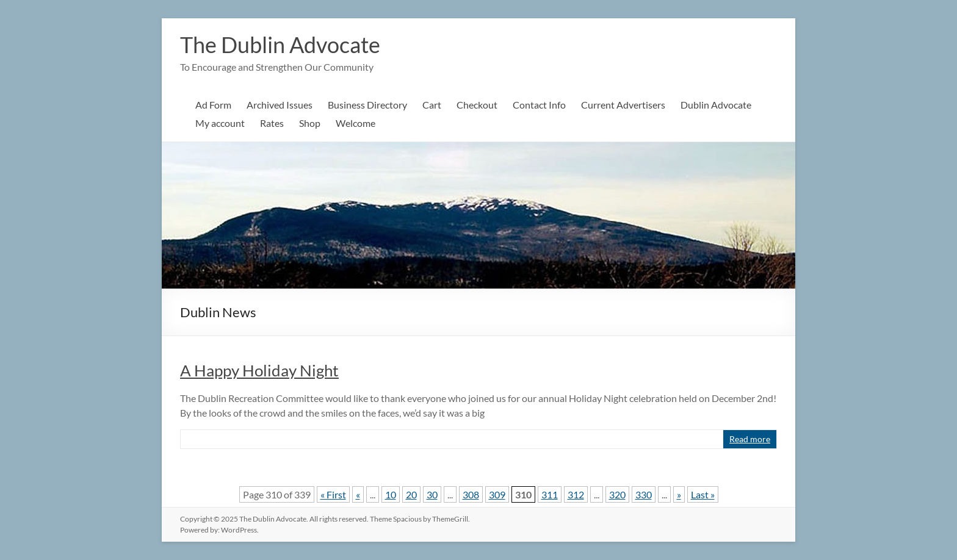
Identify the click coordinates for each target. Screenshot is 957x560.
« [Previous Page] (358, 494)
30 (432, 494)
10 (391, 494)
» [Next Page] (679, 494)
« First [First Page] (333, 494)
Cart (432, 105)
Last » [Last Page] (703, 494)
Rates (272, 123)
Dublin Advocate (716, 105)
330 (644, 494)
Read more (750, 439)
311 (550, 494)
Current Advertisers (623, 105)
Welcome (356, 123)
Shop (310, 123)
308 (471, 494)
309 (497, 494)
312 (576, 494)
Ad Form (213, 105)
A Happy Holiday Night (259, 370)
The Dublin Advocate (280, 45)
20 (411, 494)
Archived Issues (280, 105)
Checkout (477, 105)
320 (617, 494)
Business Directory (367, 105)
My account (220, 123)
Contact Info (539, 105)
